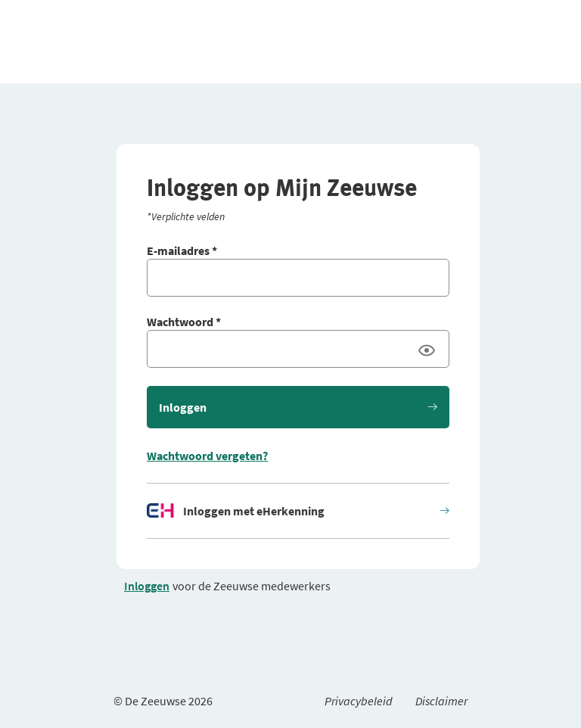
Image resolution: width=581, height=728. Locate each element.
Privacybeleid (359, 701)
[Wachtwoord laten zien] (427, 350)
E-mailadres (182, 250)
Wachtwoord (184, 322)
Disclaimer (441, 701)
